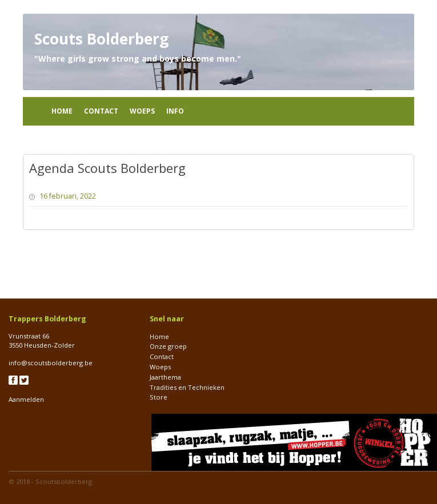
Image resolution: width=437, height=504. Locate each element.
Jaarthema (165, 377)
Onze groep (168, 346)
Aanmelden (26, 399)
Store (159, 397)
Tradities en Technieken (187, 387)
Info (175, 111)
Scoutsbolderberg (64, 481)
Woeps (142, 111)
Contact (101, 111)
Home (62, 111)
